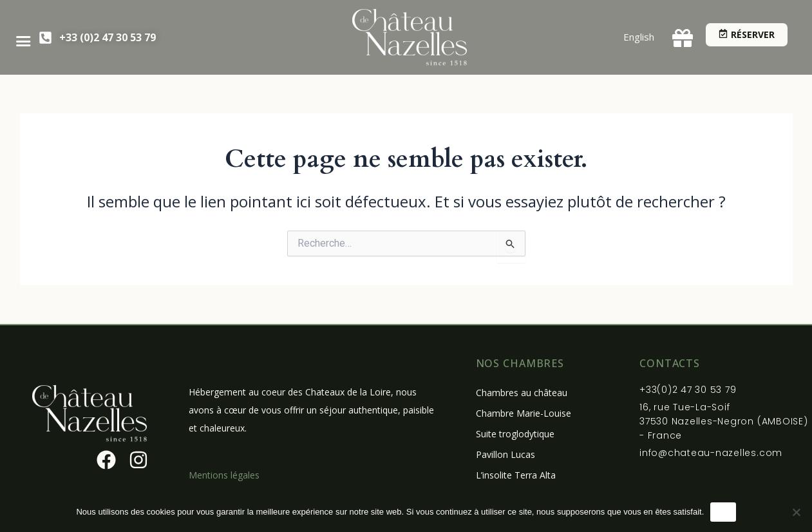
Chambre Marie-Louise (524, 413)
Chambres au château (522, 393)
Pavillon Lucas (505, 454)
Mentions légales (224, 475)
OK (723, 512)
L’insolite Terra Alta (516, 475)
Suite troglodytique (515, 434)
